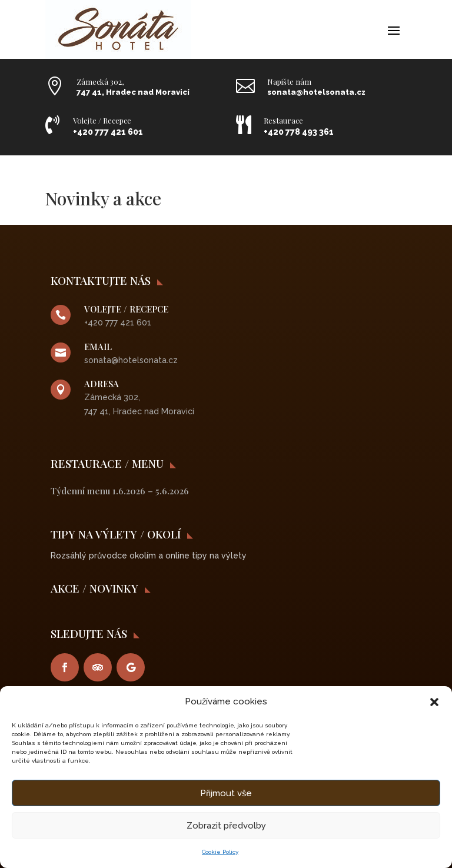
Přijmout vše (226, 793)
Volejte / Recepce (102, 120)
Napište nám (289, 82)
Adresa (102, 384)
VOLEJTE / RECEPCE (126, 309)
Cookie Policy (220, 852)
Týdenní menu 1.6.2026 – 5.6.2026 (120, 491)
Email (98, 347)
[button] (434, 702)
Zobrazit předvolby (226, 826)
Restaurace (283, 120)
